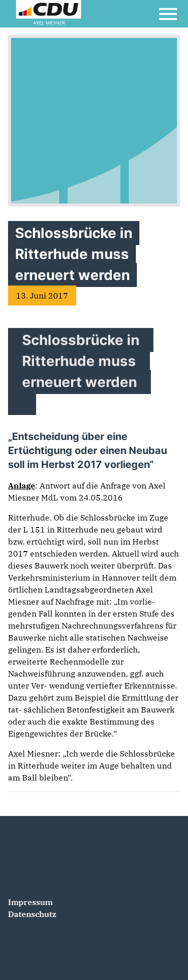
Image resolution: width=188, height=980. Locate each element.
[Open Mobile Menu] (168, 14)
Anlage (22, 485)
